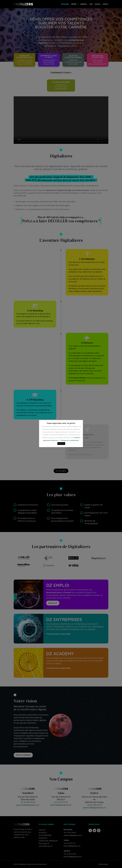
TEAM (91, 4)
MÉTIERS (74, 4)
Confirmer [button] (61, 443)
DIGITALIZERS (65, 4)
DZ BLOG (98, 4)
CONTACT (105, 4)
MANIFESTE (84, 4)
